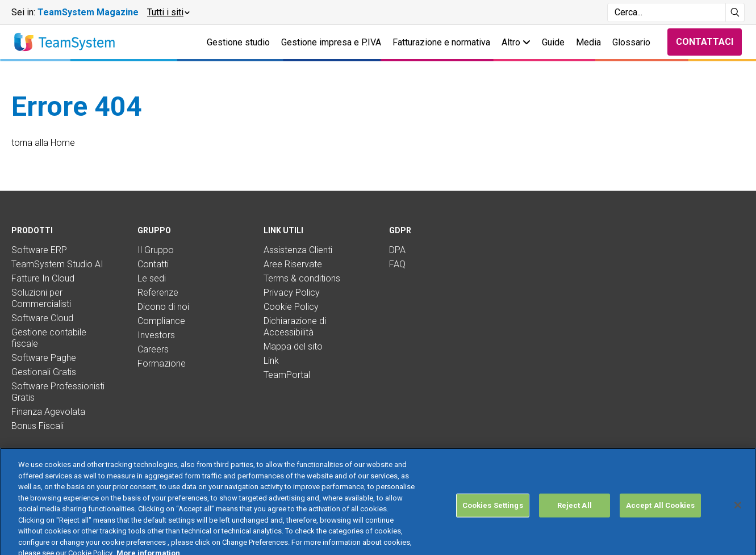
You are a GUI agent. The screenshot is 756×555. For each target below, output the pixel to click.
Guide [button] (553, 42)
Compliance (161, 321)
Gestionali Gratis (44, 372)
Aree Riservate (293, 264)
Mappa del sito (293, 346)
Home (63, 143)
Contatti (153, 264)
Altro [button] (516, 42)
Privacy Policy (292, 293)
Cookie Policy (291, 307)
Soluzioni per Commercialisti (41, 298)
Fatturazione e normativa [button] (441, 42)
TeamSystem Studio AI (57, 264)
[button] (168, 12)
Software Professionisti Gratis (58, 392)
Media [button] (588, 42)
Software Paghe (44, 358)
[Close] (738, 525)
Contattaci (705, 42)
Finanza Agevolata (48, 412)
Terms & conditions (302, 278)
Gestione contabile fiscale (49, 338)
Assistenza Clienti (298, 250)
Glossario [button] (631, 42)
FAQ (397, 264)
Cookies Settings (493, 526)
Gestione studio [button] (238, 42)
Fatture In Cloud (43, 278)
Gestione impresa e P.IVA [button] (331, 42)
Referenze (158, 293)
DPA (397, 250)
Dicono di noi (163, 307)
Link (271, 361)
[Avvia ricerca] (735, 12)
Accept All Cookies (660, 526)
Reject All (575, 526)
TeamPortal (287, 375)
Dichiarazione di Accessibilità (295, 327)
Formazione (162, 363)
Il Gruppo (156, 250)
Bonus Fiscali (37, 426)
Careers (153, 349)
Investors (156, 335)
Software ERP (39, 250)
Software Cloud (42, 318)
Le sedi (152, 278)
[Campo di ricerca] (667, 12)
